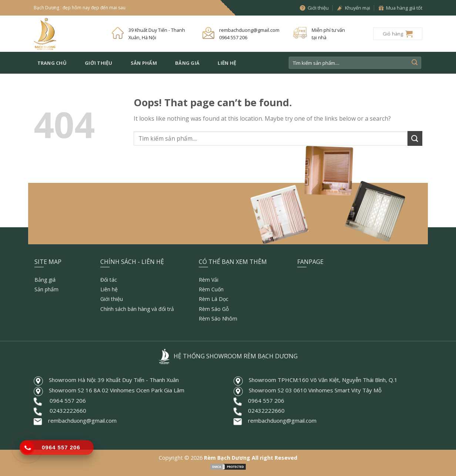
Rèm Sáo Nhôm (218, 319)
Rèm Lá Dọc (214, 299)
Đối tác (109, 280)
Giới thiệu (99, 63)
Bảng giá (187, 63)
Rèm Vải (209, 280)
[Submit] (415, 63)
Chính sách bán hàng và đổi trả (137, 309)
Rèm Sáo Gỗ (214, 309)
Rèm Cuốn (211, 289)
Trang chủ (52, 63)
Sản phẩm (144, 63)
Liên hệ (227, 63)
